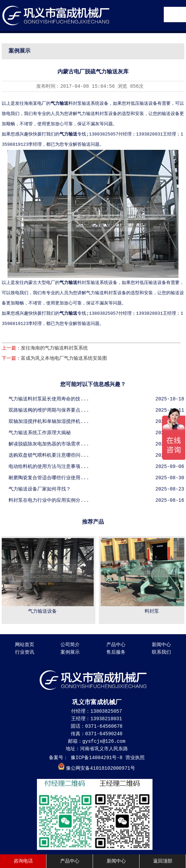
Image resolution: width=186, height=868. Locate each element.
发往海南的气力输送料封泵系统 (54, 348)
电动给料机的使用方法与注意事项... (49, 467)
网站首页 (25, 645)
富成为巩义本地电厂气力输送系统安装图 (64, 358)
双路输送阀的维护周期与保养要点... (49, 410)
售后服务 (116, 652)
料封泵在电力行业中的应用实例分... (49, 500)
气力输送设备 (43, 611)
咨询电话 (23, 861)
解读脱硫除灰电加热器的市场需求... (49, 444)
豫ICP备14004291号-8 (95, 758)
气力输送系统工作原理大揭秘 (40, 433)
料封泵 (153, 611)
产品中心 (116, 645)
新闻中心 (161, 645)
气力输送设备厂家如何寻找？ (40, 489)
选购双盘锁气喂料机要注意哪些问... (49, 455)
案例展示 (70, 652)
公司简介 (70, 645)
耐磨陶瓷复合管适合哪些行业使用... (49, 478)
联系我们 (161, 652)
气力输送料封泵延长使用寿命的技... (49, 399)
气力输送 (68, 134)
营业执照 (135, 758)
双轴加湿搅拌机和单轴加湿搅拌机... (49, 422)
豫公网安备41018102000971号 (101, 768)
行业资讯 (25, 652)
